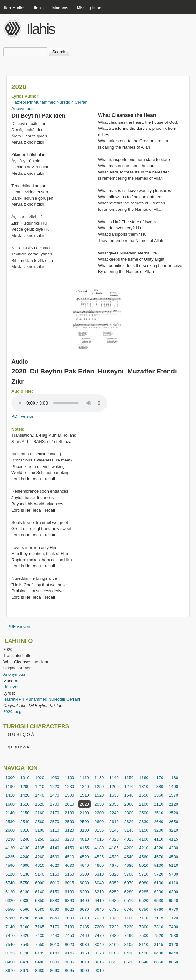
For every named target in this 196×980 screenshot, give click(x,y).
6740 (129, 909)
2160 (40, 813)
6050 (114, 883)
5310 (99, 874)
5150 (55, 874)
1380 (158, 787)
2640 (158, 822)
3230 (10, 839)
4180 (99, 848)
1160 (144, 778)
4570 (158, 857)
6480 (114, 900)
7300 (144, 927)
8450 (10, 962)
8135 (40, 953)
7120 (173, 918)
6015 (69, 883)
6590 (55, 909)
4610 (40, 865)
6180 (69, 892)
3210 (173, 830)
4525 (99, 857)
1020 (40, 778)
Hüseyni (11, 687)
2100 (144, 804)
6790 (25, 918)
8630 (129, 962)
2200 (99, 813)
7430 (40, 936)
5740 (10, 883)
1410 (10, 795)
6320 (10, 900)
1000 (10, 778)
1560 (158, 795)
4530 (114, 857)
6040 (99, 883)
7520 (158, 936)
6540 (173, 900)
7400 (173, 927)
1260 (114, 787)
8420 (144, 953)
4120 (10, 848)
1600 (10, 804)
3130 (84, 830)
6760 (158, 909)
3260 (55, 839)
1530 (114, 795)
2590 (84, 822)
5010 (144, 865)
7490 (129, 936)
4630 (69, 865)
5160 (69, 874)
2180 (69, 813)
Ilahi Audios (15, 8)
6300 (173, 892)
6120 (10, 892)
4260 (40, 857)
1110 (84, 778)
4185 (114, 848)
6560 (25, 909)
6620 (69, 909)
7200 (99, 927)
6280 (129, 892)
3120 (69, 830)
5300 (84, 874)
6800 (40, 918)
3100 (40, 830)
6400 (84, 900)
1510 (84, 795)
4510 (69, 857)
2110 (158, 804)
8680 (40, 971)
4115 (173, 839)
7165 (40, 927)
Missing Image (90, 8)
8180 (114, 953)
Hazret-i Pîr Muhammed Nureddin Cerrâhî (50, 102)
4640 (84, 865)
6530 (158, 900)
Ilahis (39, 8)
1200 (25, 787)
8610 (84, 962)
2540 (25, 822)
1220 (55, 787)
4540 (129, 857)
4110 (158, 839)
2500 (144, 813)
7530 (173, 936)
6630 (84, 909)
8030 (84, 944)
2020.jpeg (12, 712)
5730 (173, 874)
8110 (144, 944)
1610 (25, 804)
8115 (158, 944)
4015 (99, 839)
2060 (129, 804)
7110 (144, 918)
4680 (129, 865)
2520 (173, 813)
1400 (173, 787)
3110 (55, 830)
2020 (84, 804)
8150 (84, 953)
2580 (69, 822)
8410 (129, 953)
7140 (10, 927)
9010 (99, 971)
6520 (144, 900)
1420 (25, 795)
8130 (25, 953)
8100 (114, 944)
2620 (129, 822)
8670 (10, 971)
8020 (69, 944)
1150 (129, 778)
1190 (10, 787)
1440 (40, 795)
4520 (84, 857)
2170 (55, 813)
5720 (158, 874)
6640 (99, 909)
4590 (10, 865)
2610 (114, 822)
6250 (114, 892)
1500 (69, 795)
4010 (84, 839)
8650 (158, 962)
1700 (55, 804)
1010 (25, 778)
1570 (173, 795)
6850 (55, 918)
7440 (55, 936)
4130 (25, 848)
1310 (144, 787)
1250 (99, 787)
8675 (25, 971)
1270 (129, 787)
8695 (69, 971)
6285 (144, 892)
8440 (173, 953)
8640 (144, 962)
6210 (99, 892)
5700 (129, 874)
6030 (84, 883)
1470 (55, 795)
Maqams (60, 8)
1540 (129, 795)
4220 (158, 848)
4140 (55, 848)
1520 (99, 795)
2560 (40, 822)
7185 (84, 927)
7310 (158, 927)
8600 (55, 962)
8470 (25, 962)
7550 (40, 944)
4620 (55, 865)
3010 (25, 830)
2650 (173, 822)
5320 (114, 874)
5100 (158, 865)
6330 (25, 900)
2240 (114, 813)
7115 (158, 918)
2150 (25, 813)
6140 (40, 892)
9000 (84, 971)
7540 (10, 944)
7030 (114, 918)
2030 (99, 804)
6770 (173, 909)
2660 (10, 830)
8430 (158, 953)
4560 (144, 857)
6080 (144, 883)
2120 (173, 804)
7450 (69, 936)
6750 (144, 909)
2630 (144, 822)
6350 (40, 900)
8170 (99, 953)
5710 (144, 874)
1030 (55, 778)
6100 (158, 883)
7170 (55, 927)
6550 (10, 909)
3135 (99, 830)
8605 (69, 962)
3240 (25, 839)
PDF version (23, 416)
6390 (69, 900)
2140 (10, 813)
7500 (144, 936)
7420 (25, 936)
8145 (69, 953)
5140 (40, 874)
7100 (129, 918)
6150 (55, 892)
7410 (10, 936)
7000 (69, 918)
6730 (114, 909)
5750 (25, 883)
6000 (40, 883)
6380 (55, 900)
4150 (69, 848)
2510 (158, 813)
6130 (25, 892)
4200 (129, 848)
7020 (99, 918)
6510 (129, 900)
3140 (114, 830)
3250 (40, 839)
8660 (173, 962)
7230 (129, 927)
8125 (10, 953)
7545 (25, 944)
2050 (114, 804)
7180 (69, 927)
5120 (10, 874)
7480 (114, 936)
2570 (55, 822)
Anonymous (23, 109)
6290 (158, 892)
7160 (25, 927)
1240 (84, 787)
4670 (114, 865)
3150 (144, 830)
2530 (10, 822)
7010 (84, 918)
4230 (173, 848)
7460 (84, 936)
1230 (69, 787)
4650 (99, 865)
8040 (99, 944)
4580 (173, 857)
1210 (40, 787)
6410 (99, 900)
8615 (99, 962)
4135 (40, 848)
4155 (84, 848)
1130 (99, 778)
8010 (55, 944)
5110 (173, 865)
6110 (173, 883)
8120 (173, 944)
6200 (84, 892)
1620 (40, 804)
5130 (25, 874)
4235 (10, 857)
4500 (55, 857)
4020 (114, 839)
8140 (55, 953)
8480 (40, 962)
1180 (173, 778)
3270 (69, 839)
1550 (144, 795)
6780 (10, 918)
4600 (25, 865)
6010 (55, 883)
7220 (114, 927)
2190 (84, 813)
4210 (144, 848)
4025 (129, 839)
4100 (144, 839)
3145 (129, 830)
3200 (158, 830)
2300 (129, 813)
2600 (99, 822)
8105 (129, 944)
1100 (69, 778)
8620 (114, 962)
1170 (158, 778)
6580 (40, 909)
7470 (99, 936)
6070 (129, 883)
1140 (114, 778)
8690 (55, 971)
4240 (25, 857)
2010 (69, 804)
